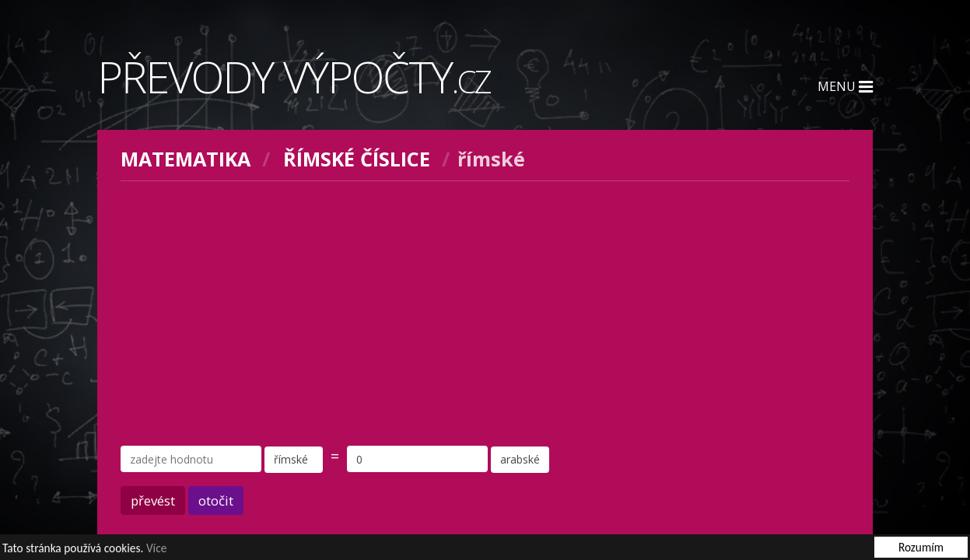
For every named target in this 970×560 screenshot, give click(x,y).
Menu (845, 86)
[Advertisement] (485, 313)
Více (156, 549)
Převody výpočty (294, 76)
